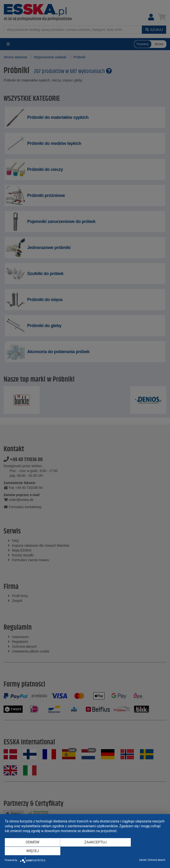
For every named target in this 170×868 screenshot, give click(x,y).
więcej (141, 851)
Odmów (29, 851)
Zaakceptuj (85, 851)
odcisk (142, 860)
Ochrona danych (157, 860)
